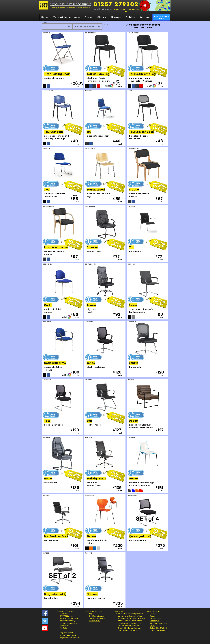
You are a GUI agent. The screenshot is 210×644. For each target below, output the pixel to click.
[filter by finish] (87, 26)
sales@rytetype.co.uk (103, 9)
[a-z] (106, 25)
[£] (106, 28)
